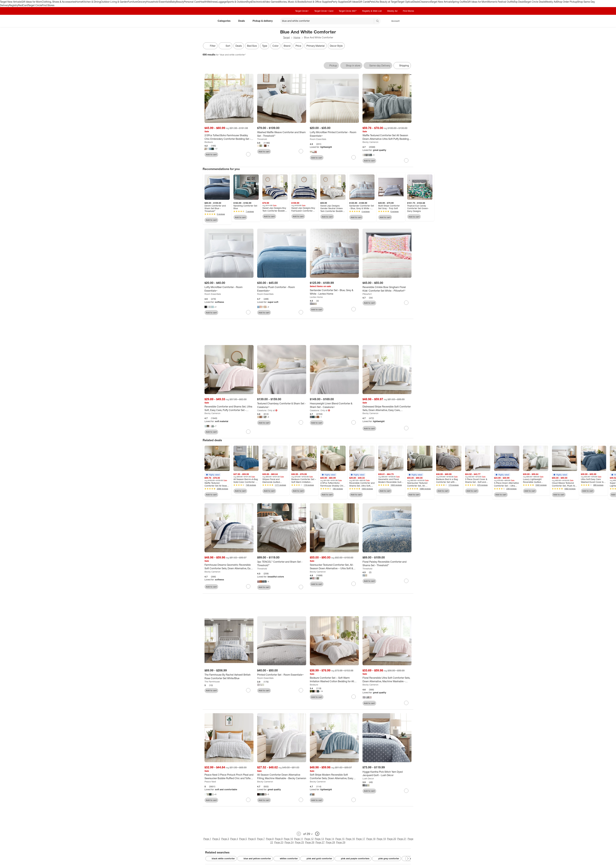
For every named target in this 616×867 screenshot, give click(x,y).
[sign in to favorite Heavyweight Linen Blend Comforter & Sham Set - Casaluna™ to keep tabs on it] (354, 422)
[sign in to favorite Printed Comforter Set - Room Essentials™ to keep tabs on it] (301, 690)
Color (275, 46)
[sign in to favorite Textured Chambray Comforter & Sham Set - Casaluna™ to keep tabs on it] (301, 422)
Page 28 (330, 842)
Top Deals (519, 2)
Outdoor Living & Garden (114, 2)
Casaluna (262, 410)
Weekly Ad (551, 2)
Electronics (258, 2)
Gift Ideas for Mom (31, 2)
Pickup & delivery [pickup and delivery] (264, 21)
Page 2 (216, 839)
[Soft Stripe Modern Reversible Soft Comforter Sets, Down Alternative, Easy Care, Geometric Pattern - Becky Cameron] (334, 777)
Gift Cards (364, 2)
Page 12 (309, 839)
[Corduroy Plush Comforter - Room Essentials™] (282, 289)
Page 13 (319, 839)
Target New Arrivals (11, 2)
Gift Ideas (353, 2)
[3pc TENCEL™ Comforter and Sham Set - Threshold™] (282, 564)
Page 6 (252, 839)
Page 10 (288, 839)
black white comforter (221, 859)
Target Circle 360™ (348, 11)
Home (79, 2)
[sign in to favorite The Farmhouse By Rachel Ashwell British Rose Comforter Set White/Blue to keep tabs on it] (248, 690)
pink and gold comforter (317, 859)
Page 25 (299, 842)
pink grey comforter (387, 859)
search (378, 21)
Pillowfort (367, 294)
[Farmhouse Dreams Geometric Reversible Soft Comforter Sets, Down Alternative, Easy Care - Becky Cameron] (229, 567)
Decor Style (336, 46)
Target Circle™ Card (324, 11)
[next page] (317, 834)
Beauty (180, 2)
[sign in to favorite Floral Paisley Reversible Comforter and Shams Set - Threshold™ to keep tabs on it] (406, 581)
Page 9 (279, 839)
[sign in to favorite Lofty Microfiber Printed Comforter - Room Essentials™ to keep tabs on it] (354, 157)
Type (265, 46)
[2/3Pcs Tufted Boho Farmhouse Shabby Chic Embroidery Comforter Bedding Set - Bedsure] (229, 137)
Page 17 (361, 839)
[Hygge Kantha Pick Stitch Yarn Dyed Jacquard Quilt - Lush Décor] (387, 774)
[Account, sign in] (394, 21)
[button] (213, 475)
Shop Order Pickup (567, 2)
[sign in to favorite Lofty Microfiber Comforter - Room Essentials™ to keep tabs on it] (248, 312)
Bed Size (252, 46)
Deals (416, 2)
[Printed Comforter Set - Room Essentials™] (282, 675)
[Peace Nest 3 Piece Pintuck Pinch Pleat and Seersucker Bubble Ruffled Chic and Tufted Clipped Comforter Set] (229, 777)
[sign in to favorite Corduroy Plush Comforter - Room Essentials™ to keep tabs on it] (301, 312)
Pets (372, 2)
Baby (173, 2)
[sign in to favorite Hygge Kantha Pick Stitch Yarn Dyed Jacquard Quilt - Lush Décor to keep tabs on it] (406, 791)
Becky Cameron (370, 142)
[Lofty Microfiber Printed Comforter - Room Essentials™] (334, 134)
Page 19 (381, 839)
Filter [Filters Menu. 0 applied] (210, 46)
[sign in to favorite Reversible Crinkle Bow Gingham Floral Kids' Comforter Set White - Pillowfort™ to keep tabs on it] (406, 303)
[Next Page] (408, 859)
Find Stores (48, 5)
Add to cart (211, 154)
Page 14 (330, 839)
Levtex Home (316, 297)
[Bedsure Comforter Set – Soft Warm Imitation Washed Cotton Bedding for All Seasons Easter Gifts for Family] (334, 680)
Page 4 (234, 839)
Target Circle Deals (535, 2)
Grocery (142, 2)
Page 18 (371, 839)
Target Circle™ (302, 11)
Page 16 (350, 839)
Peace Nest (210, 782)
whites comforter (287, 859)
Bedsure (209, 142)
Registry (13, 5)
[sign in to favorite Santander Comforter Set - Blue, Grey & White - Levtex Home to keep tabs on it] (354, 309)
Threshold (262, 139)
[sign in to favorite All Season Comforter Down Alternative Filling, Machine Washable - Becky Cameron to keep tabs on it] (301, 800)
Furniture (133, 2)
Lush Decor (368, 778)
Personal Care (192, 2)
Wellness (212, 2)
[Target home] (207, 21)
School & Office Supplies (318, 2)
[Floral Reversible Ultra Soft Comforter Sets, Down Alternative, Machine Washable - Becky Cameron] (387, 680)
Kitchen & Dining (91, 2)
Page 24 (289, 842)
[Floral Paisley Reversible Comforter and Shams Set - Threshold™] (387, 564)
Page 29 (341, 842)
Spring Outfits (459, 2)
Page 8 (270, 839)
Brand (287, 46)
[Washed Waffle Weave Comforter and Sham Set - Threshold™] (282, 134)
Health (203, 2)
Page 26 (310, 842)
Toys (249, 2)
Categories (225, 21)
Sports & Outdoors (237, 2)
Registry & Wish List (372, 11)
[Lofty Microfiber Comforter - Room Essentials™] (229, 289)
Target (286, 37)
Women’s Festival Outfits (500, 2)
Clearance (425, 2)
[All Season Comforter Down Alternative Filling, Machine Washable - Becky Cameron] (282, 777)
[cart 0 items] (409, 21)
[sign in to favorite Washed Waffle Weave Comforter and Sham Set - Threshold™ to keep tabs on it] (301, 151)
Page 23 (279, 842)
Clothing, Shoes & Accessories (59, 2)
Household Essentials (158, 2)
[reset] (372, 21)
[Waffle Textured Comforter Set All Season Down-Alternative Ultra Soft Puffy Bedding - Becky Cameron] (387, 137)
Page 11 (299, 839)
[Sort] (225, 46)
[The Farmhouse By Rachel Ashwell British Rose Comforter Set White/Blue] (229, 677)
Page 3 (225, 839)
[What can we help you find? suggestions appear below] (330, 21)
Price (298, 46)
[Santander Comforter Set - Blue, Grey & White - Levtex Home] (334, 292)
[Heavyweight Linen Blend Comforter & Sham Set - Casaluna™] (334, 405)
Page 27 (320, 842)
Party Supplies (340, 2)
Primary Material (316, 46)
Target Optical (405, 2)
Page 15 (340, 839)
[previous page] (299, 834)
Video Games (271, 2)
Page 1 (207, 839)
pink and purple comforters (353, 859)
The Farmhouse (212, 682)
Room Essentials (318, 139)
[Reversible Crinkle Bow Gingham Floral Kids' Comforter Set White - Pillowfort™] (387, 289)
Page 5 (243, 839)
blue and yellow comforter (255, 859)
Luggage (222, 2)
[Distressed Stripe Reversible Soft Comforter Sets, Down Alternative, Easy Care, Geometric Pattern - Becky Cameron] (387, 408)
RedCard (23, 5)
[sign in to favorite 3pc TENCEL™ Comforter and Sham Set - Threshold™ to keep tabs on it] (301, 587)
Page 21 (402, 839)
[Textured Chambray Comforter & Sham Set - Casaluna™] (282, 405)
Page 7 (261, 839)
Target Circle (35, 5)
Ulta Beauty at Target (386, 2)
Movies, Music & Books (292, 2)
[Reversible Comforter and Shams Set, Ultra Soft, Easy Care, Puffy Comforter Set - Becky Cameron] (229, 408)
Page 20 (392, 839)
